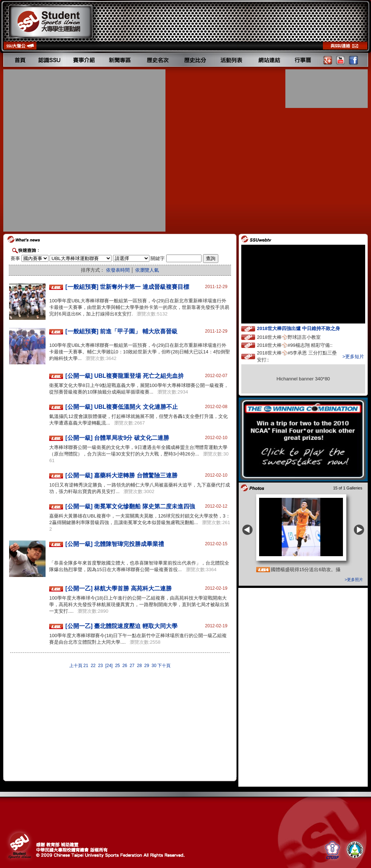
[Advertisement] (81, 150)
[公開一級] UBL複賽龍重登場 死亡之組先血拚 (124, 376)
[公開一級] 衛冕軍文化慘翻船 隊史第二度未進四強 (130, 506)
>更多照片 (354, 580)
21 (86, 666)
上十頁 (76, 666)
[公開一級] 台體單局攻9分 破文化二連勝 (117, 438)
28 (139, 666)
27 (132, 666)
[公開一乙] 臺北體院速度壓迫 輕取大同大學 (121, 626)
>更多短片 (353, 356)
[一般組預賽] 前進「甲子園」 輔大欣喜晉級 (121, 331)
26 (125, 666)
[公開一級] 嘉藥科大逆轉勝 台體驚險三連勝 (121, 475)
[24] (109, 666)
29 (147, 666)
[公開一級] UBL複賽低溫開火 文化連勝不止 (121, 407)
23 (100, 666)
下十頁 (164, 666)
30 (154, 666)
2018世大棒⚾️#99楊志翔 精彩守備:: (301, 345)
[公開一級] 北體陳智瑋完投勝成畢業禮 (115, 544)
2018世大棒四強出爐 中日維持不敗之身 (305, 328)
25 (118, 666)
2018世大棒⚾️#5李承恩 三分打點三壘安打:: (297, 356)
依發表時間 (118, 270)
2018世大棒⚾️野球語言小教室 (296, 337)
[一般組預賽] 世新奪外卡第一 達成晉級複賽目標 (127, 287)
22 (93, 666)
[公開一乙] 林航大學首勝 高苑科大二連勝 (118, 588)
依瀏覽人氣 (147, 270)
